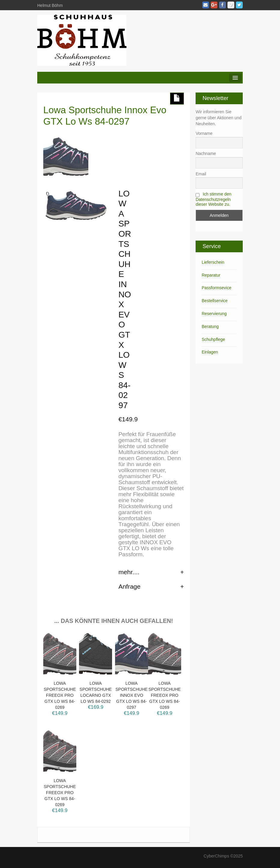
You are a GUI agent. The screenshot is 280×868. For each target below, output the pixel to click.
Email (201, 174)
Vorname (204, 133)
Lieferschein (213, 262)
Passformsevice (216, 288)
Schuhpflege (213, 339)
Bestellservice (215, 301)
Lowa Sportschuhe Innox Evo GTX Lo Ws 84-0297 (105, 116)
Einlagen (210, 352)
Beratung (210, 326)
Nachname (206, 153)
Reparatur (211, 275)
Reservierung (214, 314)
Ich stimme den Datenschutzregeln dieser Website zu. (213, 199)
